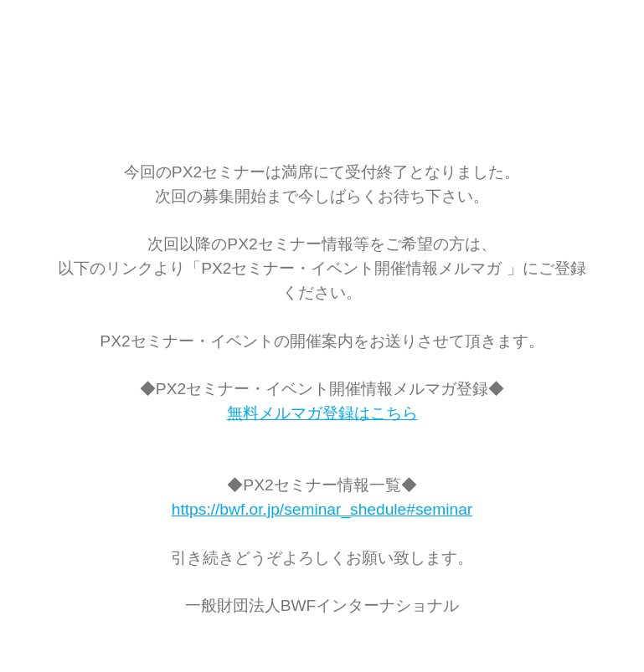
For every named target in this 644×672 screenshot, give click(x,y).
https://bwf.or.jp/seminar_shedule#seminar (322, 509)
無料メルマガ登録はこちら (322, 413)
